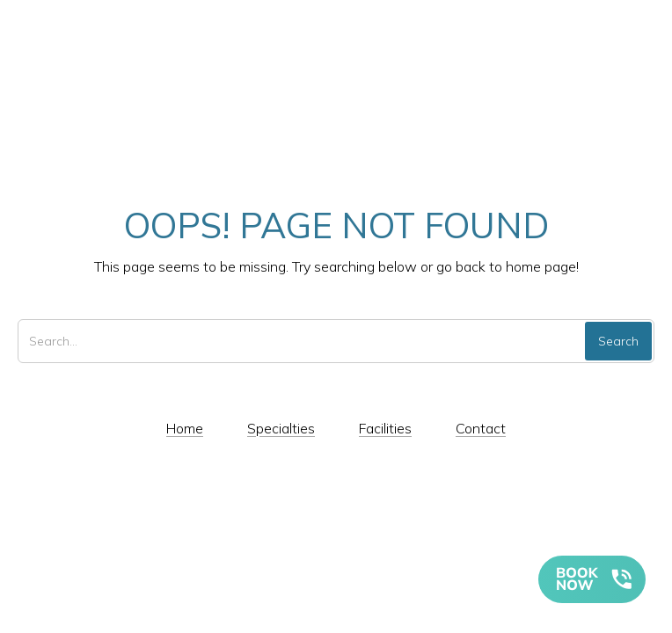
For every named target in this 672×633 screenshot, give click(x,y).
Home (185, 428)
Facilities (385, 428)
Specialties (281, 428)
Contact (481, 428)
